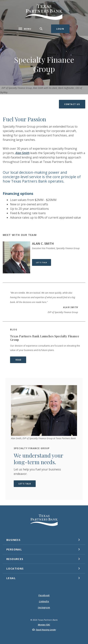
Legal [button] (11, 578)
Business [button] (13, 540)
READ (20, 360)
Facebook (44, 595)
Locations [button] (15, 569)
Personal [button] (14, 549)
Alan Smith (22, 153)
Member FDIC (44, 625)
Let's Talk (44, 262)
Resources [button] (15, 559)
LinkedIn (44, 601)
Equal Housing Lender (46, 630)
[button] (72, 104)
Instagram (44, 608)
